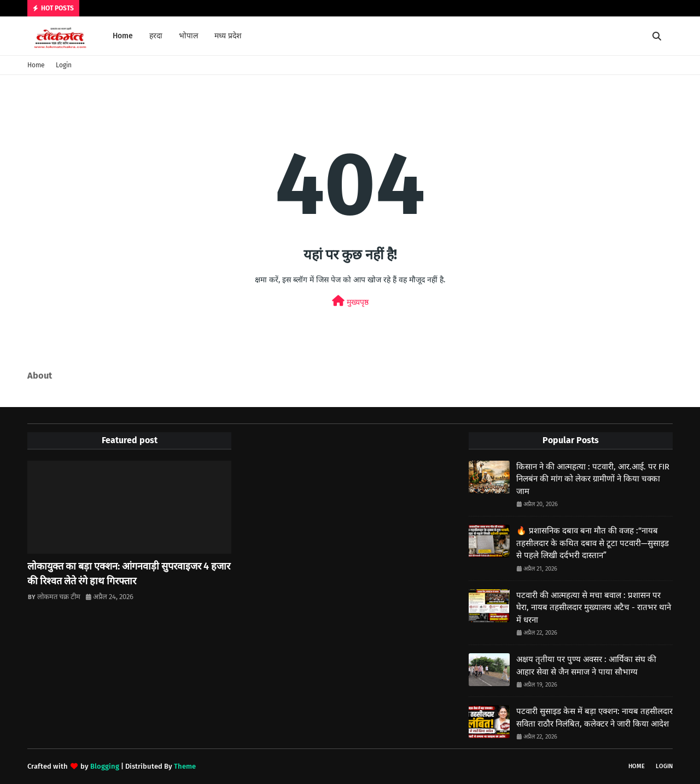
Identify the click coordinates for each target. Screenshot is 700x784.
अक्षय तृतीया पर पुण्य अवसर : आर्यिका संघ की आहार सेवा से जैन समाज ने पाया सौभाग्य (586, 666)
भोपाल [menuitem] (188, 36)
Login (64, 65)
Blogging (105, 766)
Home (36, 65)
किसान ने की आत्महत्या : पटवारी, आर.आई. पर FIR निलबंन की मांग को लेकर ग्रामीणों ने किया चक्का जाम (593, 479)
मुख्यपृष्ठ (350, 301)
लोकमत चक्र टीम (59, 597)
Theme (185, 766)
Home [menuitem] (123, 36)
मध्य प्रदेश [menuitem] (228, 36)
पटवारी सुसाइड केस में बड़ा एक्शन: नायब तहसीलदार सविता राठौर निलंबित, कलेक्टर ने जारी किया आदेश (594, 718)
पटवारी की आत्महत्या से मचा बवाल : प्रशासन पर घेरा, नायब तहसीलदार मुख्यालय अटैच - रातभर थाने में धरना (594, 608)
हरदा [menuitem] (156, 36)
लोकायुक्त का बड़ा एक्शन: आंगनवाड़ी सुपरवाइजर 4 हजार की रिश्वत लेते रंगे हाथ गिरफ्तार (129, 574)
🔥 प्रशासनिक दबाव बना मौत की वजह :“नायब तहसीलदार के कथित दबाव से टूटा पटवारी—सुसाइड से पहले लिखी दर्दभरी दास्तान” (593, 543)
